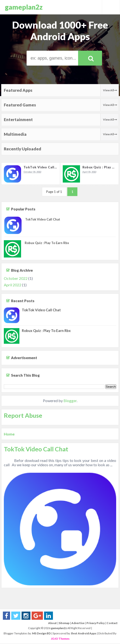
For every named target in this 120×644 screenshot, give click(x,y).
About (52, 623)
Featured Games (20, 105)
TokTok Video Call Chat (43, 167)
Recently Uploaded (23, 149)
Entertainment (18, 120)
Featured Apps (18, 90)
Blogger (70, 401)
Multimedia (15, 134)
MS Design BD (41, 634)
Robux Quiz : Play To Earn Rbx (47, 243)
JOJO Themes (60, 639)
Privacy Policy (96, 623)
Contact (112, 623)
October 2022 (16, 279)
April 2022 (13, 285)
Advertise (78, 623)
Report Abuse (23, 416)
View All (110, 90)
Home (9, 434)
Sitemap (64, 623)
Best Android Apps (84, 634)
